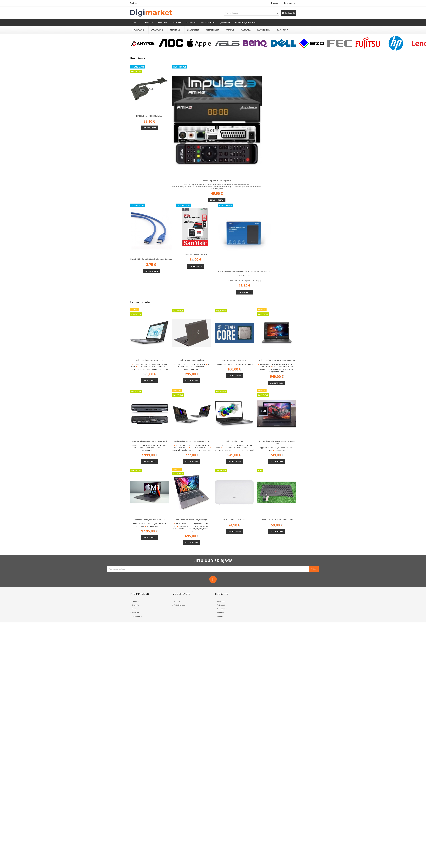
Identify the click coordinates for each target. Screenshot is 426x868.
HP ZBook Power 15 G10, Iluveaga (192, 520)
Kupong (219, 616)
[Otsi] (251, 13)
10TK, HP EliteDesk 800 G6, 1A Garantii (149, 441)
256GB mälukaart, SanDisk (195, 254)
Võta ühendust (180, 605)
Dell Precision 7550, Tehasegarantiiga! (192, 441)
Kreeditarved (221, 609)
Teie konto (222, 594)
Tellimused (221, 605)
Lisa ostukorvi (149, 128)
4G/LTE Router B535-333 (234, 520)
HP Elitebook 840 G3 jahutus (149, 116)
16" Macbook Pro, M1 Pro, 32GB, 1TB (149, 520)
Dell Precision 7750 (234, 441)
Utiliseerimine (137, 616)
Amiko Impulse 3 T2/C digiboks (217, 181)
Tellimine (135, 609)
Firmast (177, 601)
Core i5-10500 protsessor (234, 360)
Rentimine (135, 612)
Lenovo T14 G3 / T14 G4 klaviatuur (277, 520)
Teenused (135, 601)
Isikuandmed (221, 601)
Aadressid (220, 612)
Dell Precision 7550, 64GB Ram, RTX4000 (277, 360)
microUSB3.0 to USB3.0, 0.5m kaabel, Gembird (151, 259)
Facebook (213, 579)
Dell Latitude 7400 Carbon (192, 360)
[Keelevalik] (135, 3)
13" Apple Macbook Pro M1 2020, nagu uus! (277, 442)
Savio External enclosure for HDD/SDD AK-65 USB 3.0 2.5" (244, 272)
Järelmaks (135, 605)
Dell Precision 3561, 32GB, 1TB (149, 360)
